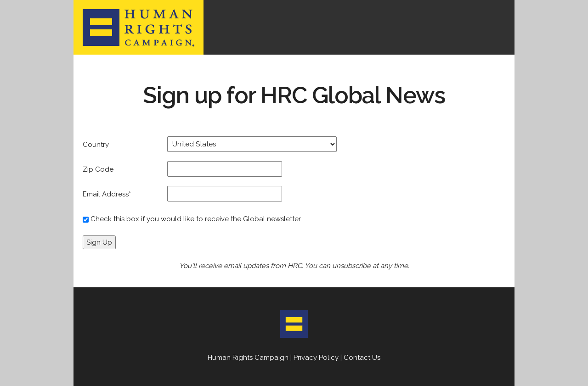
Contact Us (362, 358)
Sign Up (99, 242)
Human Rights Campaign (248, 358)
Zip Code (98, 169)
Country (96, 145)
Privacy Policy (316, 358)
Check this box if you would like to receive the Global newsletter (196, 219)
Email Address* (107, 194)
